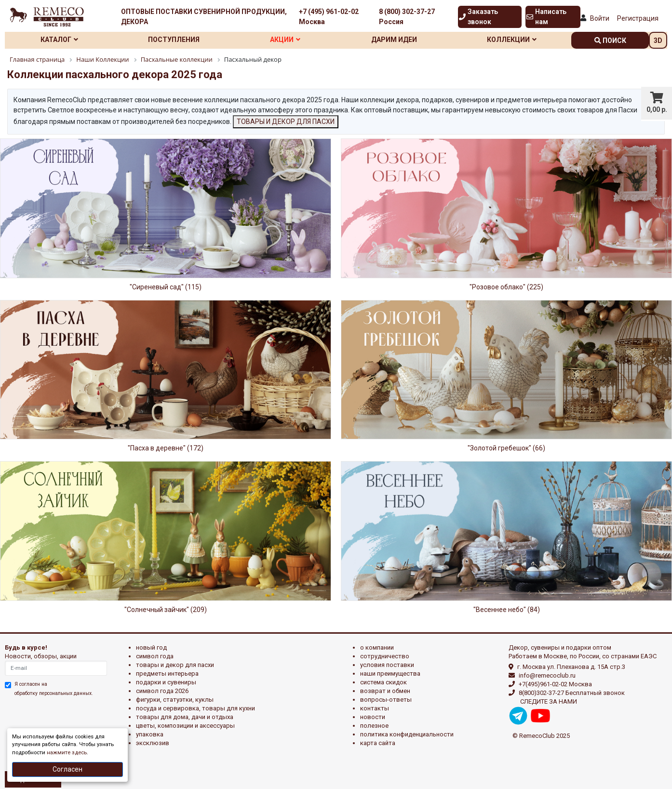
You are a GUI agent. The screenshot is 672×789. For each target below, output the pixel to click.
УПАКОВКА (150, 734)
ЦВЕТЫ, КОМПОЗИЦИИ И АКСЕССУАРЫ (185, 726)
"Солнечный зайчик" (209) (166, 610)
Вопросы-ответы (386, 700)
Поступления (174, 40)
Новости (373, 717)
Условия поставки (387, 665)
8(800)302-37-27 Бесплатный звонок (572, 693)
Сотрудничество (385, 656)
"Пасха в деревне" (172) (166, 448)
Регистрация (638, 18)
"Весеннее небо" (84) (507, 610)
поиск (610, 41)
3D (658, 41)
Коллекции (512, 40)
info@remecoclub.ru (547, 675)
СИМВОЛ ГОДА (155, 656)
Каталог (59, 40)
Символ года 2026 (162, 691)
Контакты (375, 708)
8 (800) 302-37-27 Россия (407, 17)
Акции (285, 40)
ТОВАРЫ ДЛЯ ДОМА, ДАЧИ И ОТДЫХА (185, 717)
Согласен (67, 769)
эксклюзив (153, 743)
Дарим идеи (394, 40)
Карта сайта (378, 743)
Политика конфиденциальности (407, 734)
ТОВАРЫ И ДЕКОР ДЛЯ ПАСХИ (286, 122)
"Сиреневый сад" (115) (166, 287)
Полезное (374, 726)
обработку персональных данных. (54, 693)
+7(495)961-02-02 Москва (555, 684)
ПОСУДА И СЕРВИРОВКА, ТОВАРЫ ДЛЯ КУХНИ (195, 708)
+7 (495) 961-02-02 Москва (329, 17)
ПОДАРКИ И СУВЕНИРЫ (166, 682)
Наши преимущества (390, 673)
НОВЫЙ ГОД (151, 647)
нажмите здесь (67, 753)
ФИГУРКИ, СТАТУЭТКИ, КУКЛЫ (175, 700)
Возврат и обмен (385, 691)
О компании (377, 647)
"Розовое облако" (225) (506, 287)
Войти (600, 18)
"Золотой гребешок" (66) (506, 448)
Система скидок (383, 682)
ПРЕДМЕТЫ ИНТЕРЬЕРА (167, 673)
